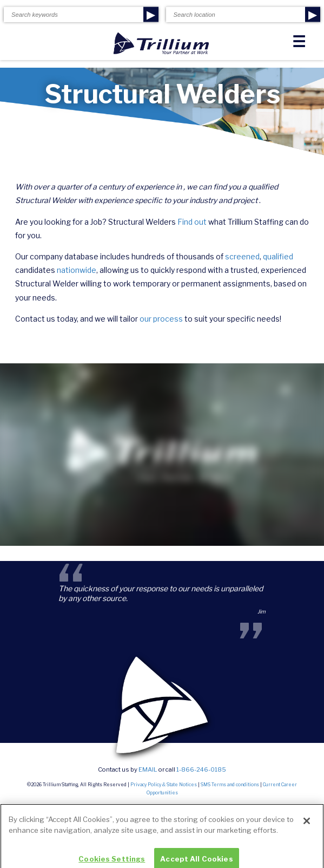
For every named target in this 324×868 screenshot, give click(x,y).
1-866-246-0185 (201, 769)
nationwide (77, 270)
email (148, 769)
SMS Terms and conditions (230, 785)
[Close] (307, 828)
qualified (278, 256)
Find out (192, 222)
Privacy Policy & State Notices (164, 785)
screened (242, 256)
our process (161, 319)
